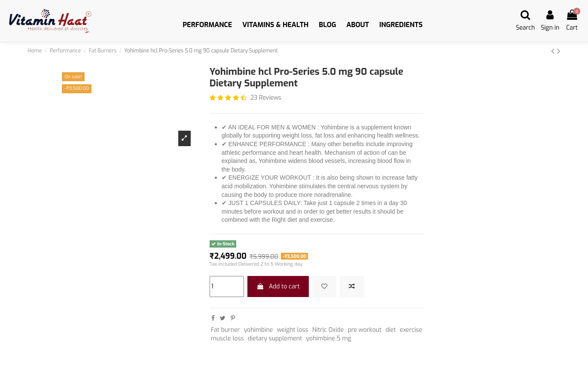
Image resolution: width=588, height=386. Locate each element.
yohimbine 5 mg (328, 339)
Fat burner (225, 330)
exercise (411, 330)
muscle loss (227, 339)
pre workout (365, 330)
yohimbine (259, 330)
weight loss (293, 330)
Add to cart (278, 286)
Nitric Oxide (328, 330)
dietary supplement (275, 339)
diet (390, 330)
